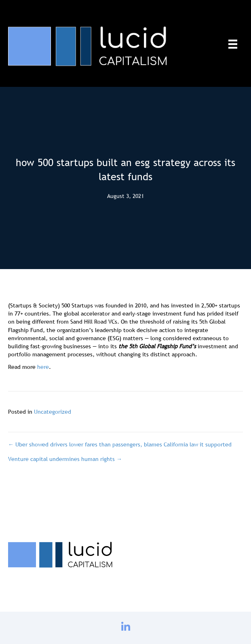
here (43, 367)
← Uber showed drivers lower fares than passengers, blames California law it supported (120, 444)
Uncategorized (53, 412)
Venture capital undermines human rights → (65, 459)
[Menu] (233, 44)
